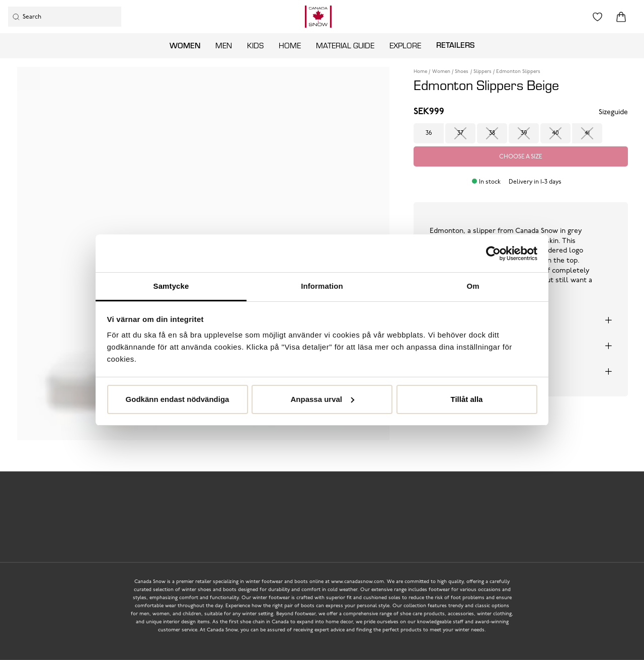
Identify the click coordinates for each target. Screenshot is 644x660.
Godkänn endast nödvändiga (178, 399)
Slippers (482, 72)
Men (224, 45)
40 (555, 133)
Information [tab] (322, 286)
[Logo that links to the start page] (318, 17)
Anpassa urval (322, 399)
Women (185, 45)
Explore (405, 45)
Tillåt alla (467, 399)
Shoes (462, 72)
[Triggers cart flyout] (621, 17)
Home (290, 45)
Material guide (345, 45)
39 (524, 133)
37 (460, 133)
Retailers (455, 45)
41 (587, 133)
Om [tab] (473, 286)
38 (492, 133)
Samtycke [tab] (171, 286)
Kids (255, 45)
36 (429, 133)
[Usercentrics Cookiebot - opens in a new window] (493, 254)
